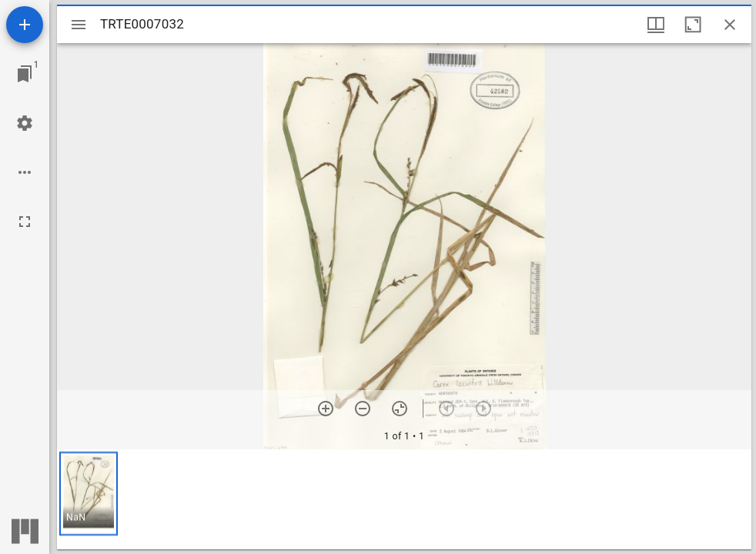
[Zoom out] (363, 409)
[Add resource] (25, 25)
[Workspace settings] (25, 123)
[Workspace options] (25, 172)
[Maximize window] (693, 25)
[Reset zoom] (400, 409)
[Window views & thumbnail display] (656, 25)
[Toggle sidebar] (79, 25)
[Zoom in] (326, 409)
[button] (89, 494)
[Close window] (730, 25)
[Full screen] (25, 222)
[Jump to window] (25, 74)
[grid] (404, 499)
